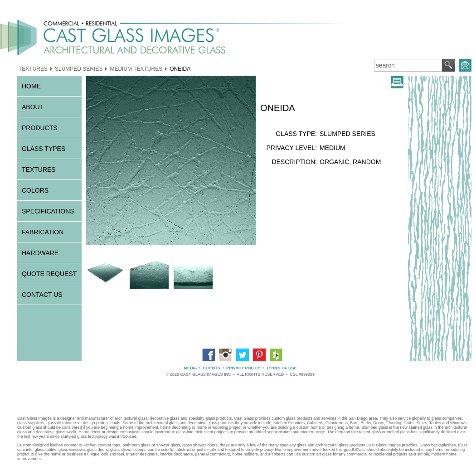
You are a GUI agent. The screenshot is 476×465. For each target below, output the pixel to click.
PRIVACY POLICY (243, 368)
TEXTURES (33, 68)
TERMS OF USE (282, 368)
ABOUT (33, 107)
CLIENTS (211, 368)
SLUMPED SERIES (79, 68)
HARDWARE (40, 253)
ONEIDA (180, 68)
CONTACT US (42, 295)
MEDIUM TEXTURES (136, 68)
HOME (31, 86)
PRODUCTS (40, 128)
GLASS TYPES (44, 149)
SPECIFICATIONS (48, 211)
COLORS (35, 190)
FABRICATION (43, 232)
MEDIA (190, 368)
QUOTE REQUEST (49, 274)
